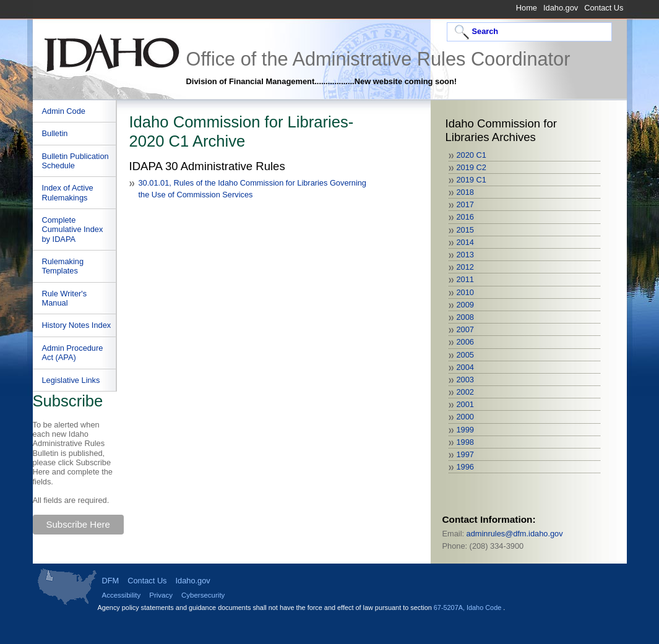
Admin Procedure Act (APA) (73, 353)
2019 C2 (472, 167)
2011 (465, 279)
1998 (465, 442)
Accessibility (122, 595)
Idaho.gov (561, 8)
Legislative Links (71, 380)
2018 (465, 192)
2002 (465, 392)
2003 (465, 380)
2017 (465, 204)
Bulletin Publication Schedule (75, 161)
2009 (465, 305)
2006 (465, 342)
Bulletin (55, 133)
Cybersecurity (203, 595)
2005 (465, 355)
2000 (465, 417)
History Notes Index (77, 325)
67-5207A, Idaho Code (468, 608)
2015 (465, 230)
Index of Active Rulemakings (68, 192)
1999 (465, 430)
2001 (465, 404)
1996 (465, 467)
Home (527, 8)
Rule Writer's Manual (65, 298)
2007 (465, 329)
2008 (465, 317)
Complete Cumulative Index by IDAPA (73, 230)
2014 (465, 242)
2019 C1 (472, 180)
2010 (465, 292)
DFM (111, 581)
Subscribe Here (78, 524)
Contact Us (604, 8)
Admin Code (64, 111)
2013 (465, 255)
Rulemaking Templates (63, 266)
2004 (465, 367)
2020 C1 (472, 155)
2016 (465, 217)
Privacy (161, 595)
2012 (465, 267)
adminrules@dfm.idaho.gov (515, 534)
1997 (465, 454)
